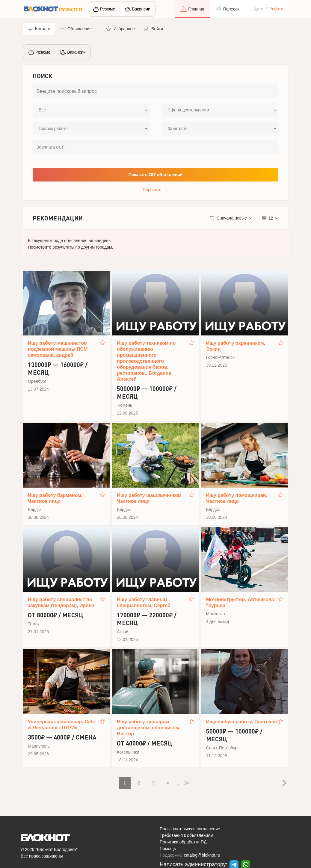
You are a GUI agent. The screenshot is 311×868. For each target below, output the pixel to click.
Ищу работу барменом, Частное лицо (55, 498)
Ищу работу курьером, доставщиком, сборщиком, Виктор (149, 728)
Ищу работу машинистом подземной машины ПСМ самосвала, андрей (58, 349)
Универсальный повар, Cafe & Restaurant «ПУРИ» (61, 725)
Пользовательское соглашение (190, 829)
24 (186, 783)
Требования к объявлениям (187, 835)
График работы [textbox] (53, 128)
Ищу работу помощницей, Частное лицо (237, 498)
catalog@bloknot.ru (202, 855)
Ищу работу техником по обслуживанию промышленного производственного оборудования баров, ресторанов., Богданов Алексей (146, 361)
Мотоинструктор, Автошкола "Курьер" (240, 602)
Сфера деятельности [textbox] (188, 110)
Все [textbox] (42, 110)
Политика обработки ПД (183, 842)
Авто (259, 9)
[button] (78, 29)
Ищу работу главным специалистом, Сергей (144, 602)
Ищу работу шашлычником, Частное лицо (150, 498)
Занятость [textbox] (178, 128)
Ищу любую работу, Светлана (242, 722)
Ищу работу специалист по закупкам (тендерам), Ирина (61, 602)
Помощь (168, 849)
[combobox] (91, 110)
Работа (276, 9)
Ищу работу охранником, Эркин (236, 346)
